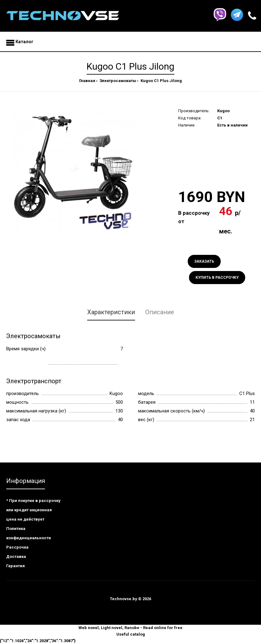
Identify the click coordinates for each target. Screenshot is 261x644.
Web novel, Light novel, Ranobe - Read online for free (130, 628)
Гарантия (16, 566)
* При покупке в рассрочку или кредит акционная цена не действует (33, 510)
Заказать (204, 261)
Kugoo (223, 111)
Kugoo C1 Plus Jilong (161, 81)
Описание (160, 312)
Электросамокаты (117, 81)
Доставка (16, 557)
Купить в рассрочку (217, 278)
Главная (87, 81)
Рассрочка (17, 547)
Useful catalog (131, 634)
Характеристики (111, 312)
